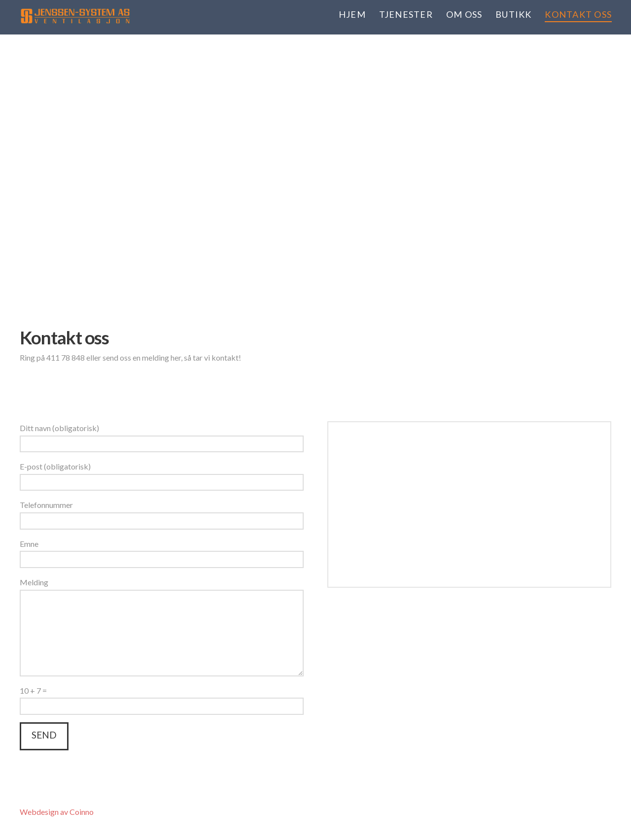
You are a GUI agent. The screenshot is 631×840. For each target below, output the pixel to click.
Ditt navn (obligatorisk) (162, 437)
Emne (162, 552)
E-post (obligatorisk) (162, 475)
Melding (162, 589)
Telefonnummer (162, 513)
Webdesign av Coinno (57, 812)
